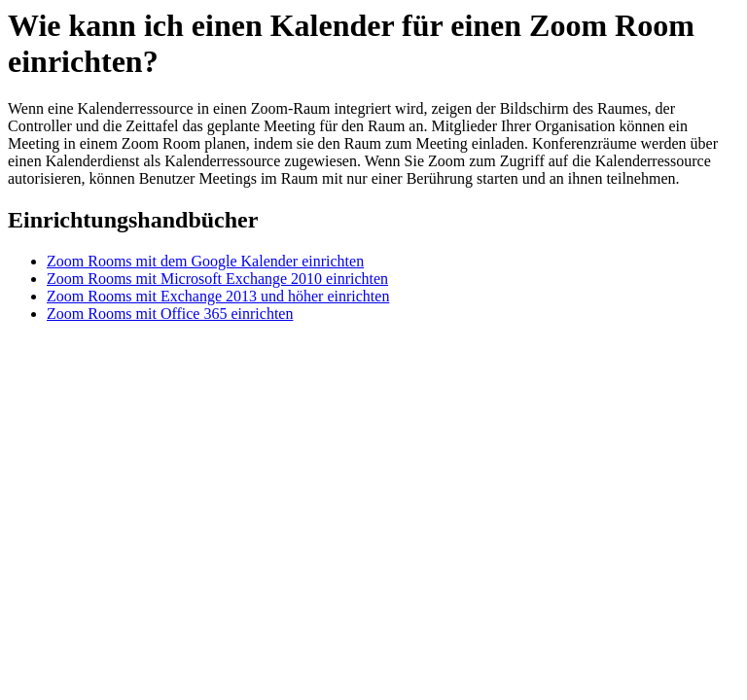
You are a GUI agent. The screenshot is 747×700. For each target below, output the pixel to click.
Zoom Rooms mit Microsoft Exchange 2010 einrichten (217, 279)
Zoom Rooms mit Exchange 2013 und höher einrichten (218, 296)
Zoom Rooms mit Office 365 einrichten (170, 314)
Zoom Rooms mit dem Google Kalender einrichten (205, 261)
